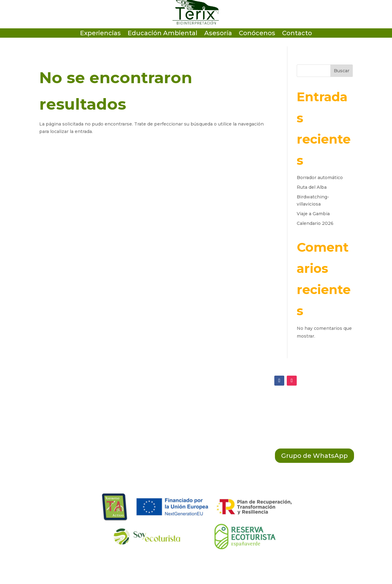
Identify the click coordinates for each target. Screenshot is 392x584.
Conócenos (257, 34)
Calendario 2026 (315, 223)
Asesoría (218, 34)
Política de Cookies (174, 418)
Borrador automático (320, 178)
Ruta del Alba (312, 187)
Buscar (342, 71)
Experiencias (100, 34)
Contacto (297, 34)
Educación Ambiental (163, 34)
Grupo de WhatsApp (314, 456)
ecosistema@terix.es (61, 406)
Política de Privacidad (178, 405)
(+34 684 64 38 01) (57, 418)
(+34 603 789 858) (56, 431)
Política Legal (167, 431)
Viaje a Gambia (313, 214)
